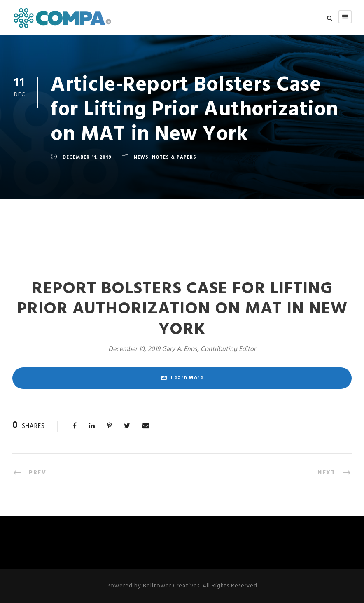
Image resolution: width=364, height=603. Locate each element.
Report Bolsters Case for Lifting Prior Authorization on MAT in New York (182, 309)
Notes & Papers (174, 157)
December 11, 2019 (87, 157)
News (141, 157)
